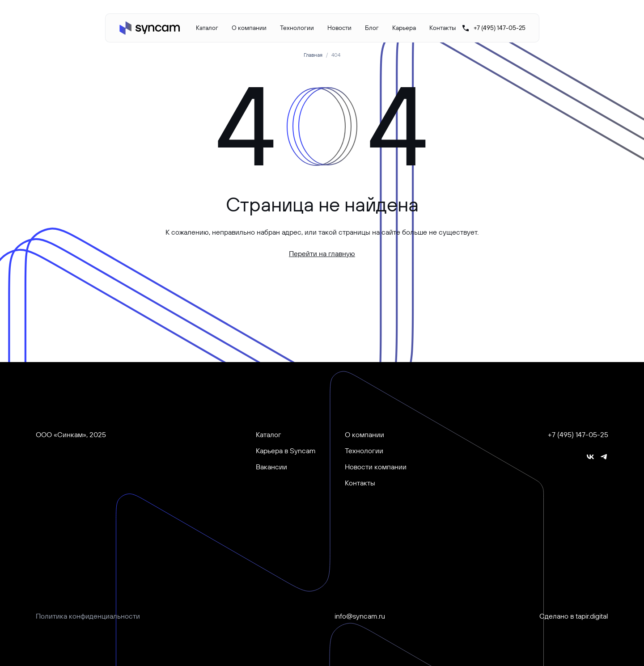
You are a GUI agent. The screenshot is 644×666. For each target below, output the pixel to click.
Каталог (207, 28)
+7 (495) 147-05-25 (578, 434)
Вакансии (271, 467)
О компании (249, 28)
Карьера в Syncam (286, 451)
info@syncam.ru (360, 616)
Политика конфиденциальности (88, 616)
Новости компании (376, 467)
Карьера (404, 28)
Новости (339, 28)
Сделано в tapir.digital (574, 616)
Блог (372, 28)
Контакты (443, 28)
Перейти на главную (322, 253)
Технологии (297, 28)
